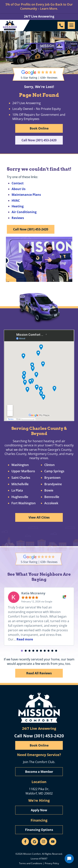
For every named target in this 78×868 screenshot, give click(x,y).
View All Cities (39, 517)
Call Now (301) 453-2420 (39, 140)
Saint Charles (21, 478)
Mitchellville (20, 484)
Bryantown (52, 478)
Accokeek (51, 503)
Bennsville (52, 497)
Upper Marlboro (23, 471)
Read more (25, 639)
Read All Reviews (39, 673)
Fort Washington (23, 503)
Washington (20, 465)
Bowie (49, 491)
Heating (18, 206)
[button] (22, 651)
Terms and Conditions (31, 863)
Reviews (18, 218)
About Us (19, 189)
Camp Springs (54, 471)
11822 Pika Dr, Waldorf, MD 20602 (39, 791)
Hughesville (20, 497)
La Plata (17, 491)
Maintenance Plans (26, 195)
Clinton (49, 465)
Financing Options (39, 830)
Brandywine (53, 484)
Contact (18, 183)
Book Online (39, 128)
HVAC (16, 201)
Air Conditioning (24, 212)
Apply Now (39, 810)
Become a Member (39, 772)
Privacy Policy (52, 863)
